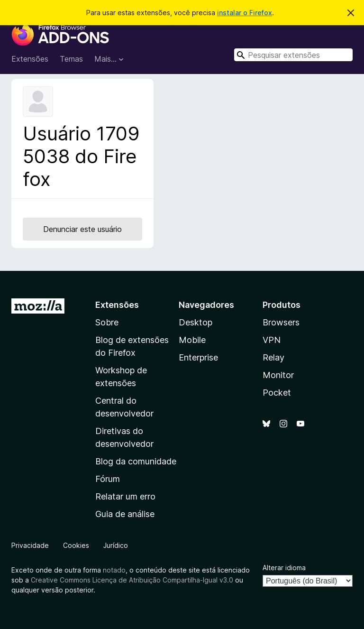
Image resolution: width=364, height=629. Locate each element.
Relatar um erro (125, 496)
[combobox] (293, 55)
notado (114, 570)
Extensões (30, 59)
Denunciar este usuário (82, 229)
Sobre (107, 322)
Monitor (278, 375)
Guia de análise (125, 514)
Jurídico (116, 545)
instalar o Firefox (245, 13)
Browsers (281, 322)
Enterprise (198, 357)
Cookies (76, 545)
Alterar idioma (284, 568)
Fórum (108, 479)
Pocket (277, 393)
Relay (273, 357)
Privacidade (30, 545)
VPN (272, 340)
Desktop (196, 322)
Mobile (192, 340)
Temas (71, 59)
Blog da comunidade (136, 461)
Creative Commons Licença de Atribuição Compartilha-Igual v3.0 (133, 580)
